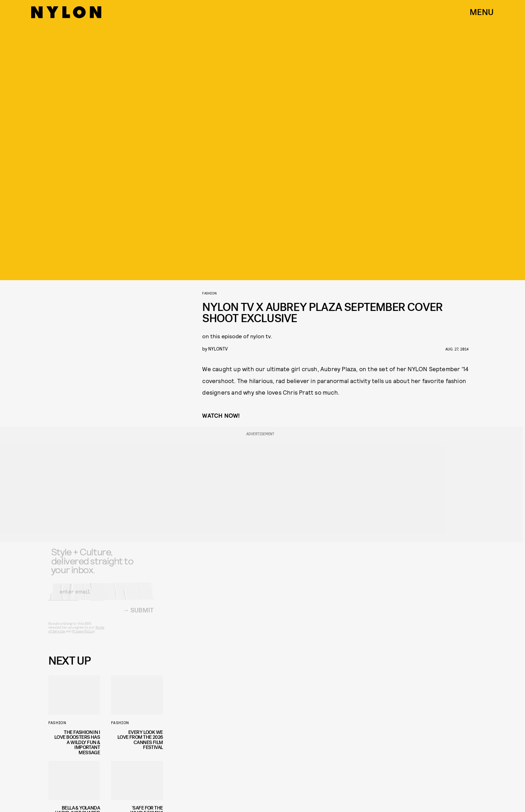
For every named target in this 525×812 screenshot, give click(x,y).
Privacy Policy (83, 636)
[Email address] (101, 596)
